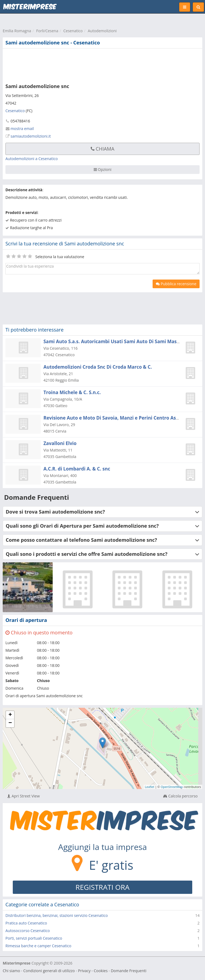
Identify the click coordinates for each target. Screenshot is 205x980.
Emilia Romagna (17, 31)
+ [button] (10, 715)
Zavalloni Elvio (60, 443)
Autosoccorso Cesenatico (28, 931)
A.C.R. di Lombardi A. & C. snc (77, 469)
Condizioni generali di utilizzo (49, 971)
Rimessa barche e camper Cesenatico (38, 946)
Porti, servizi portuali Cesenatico (34, 938)
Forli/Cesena (47, 31)
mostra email (22, 129)
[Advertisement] (83, 65)
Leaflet (150, 787)
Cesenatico (73, 31)
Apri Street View (23, 796)
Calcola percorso (180, 796)
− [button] (10, 723)
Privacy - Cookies (93, 971)
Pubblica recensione (176, 284)
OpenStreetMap (172, 787)
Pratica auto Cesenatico (26, 923)
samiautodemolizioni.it (31, 136)
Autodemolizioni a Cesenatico (32, 159)
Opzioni (103, 169)
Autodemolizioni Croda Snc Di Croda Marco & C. (98, 367)
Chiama (102, 149)
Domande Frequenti (129, 971)
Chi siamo (11, 971)
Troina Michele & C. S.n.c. (72, 392)
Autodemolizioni (102, 31)
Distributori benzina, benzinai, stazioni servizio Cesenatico (57, 915)
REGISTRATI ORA (102, 887)
